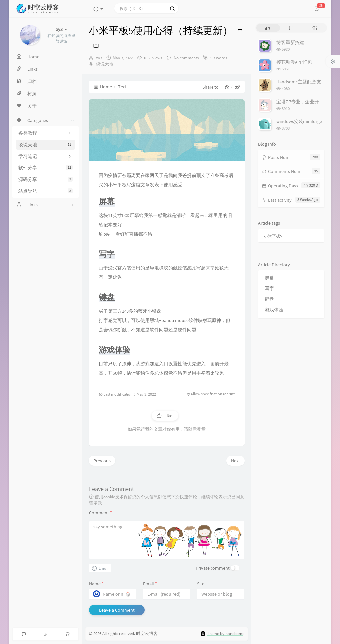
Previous (102, 461)
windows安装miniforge (299, 121)
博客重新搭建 (290, 42)
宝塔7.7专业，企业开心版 (302, 102)
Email (150, 584)
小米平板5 (273, 236)
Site (201, 584)
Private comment (213, 568)
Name (96, 584)
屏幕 (269, 278)
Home (103, 87)
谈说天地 (45, 145)
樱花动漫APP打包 (294, 62)
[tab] (267, 28)
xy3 (99, 58)
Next (236, 461)
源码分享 (45, 179)
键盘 (269, 299)
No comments (186, 58)
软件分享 (45, 168)
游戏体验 (274, 310)
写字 (269, 288)
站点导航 (45, 191)
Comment (100, 513)
